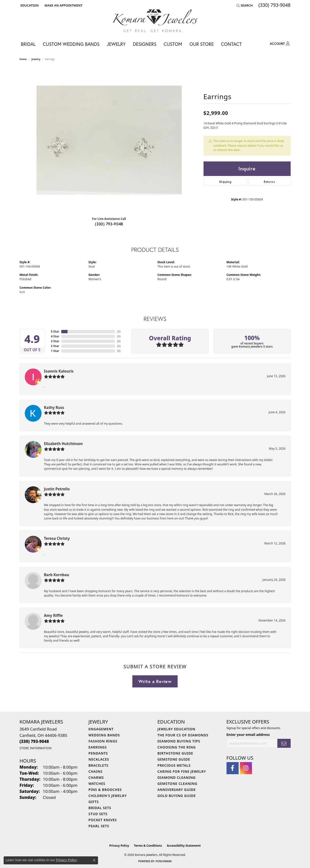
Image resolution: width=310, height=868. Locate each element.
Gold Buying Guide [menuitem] (177, 796)
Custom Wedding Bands (71, 44)
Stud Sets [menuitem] (98, 814)
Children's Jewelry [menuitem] (108, 796)
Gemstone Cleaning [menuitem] (178, 784)
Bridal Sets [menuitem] (100, 808)
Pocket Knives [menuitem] (103, 820)
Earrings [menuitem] (98, 747)
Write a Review (155, 681)
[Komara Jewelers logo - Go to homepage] (155, 21)
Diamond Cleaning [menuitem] (177, 777)
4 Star (55, 336)
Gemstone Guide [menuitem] (174, 759)
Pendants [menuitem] (98, 753)
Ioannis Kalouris (59, 371)
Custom (173, 44)
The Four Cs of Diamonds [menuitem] (183, 735)
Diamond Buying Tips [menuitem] (179, 741)
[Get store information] (36, 748)
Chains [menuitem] (96, 771)
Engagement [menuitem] (101, 729)
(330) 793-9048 (109, 224)
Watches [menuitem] (97, 784)
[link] (63, 5)
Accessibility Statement (184, 846)
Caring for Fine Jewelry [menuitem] (182, 771)
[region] (109, 140)
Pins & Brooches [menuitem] (105, 790)
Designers (145, 44)
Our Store (202, 44)
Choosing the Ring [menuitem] (177, 747)
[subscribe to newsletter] (284, 743)
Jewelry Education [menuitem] (177, 729)
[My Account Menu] (280, 44)
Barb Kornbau (57, 575)
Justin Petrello (57, 489)
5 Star (55, 331)
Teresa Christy (57, 538)
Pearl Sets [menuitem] (99, 826)
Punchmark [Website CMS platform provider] (164, 861)
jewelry (36, 59)
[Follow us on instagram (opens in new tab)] (246, 768)
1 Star (55, 351)
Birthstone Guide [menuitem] (175, 753)
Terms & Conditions (148, 846)
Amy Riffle (53, 615)
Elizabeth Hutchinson (63, 444)
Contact (231, 44)
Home (23, 59)
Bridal (28, 44)
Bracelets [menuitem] (98, 765)
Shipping (225, 182)
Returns (269, 182)
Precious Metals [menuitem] (174, 765)
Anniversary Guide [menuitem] (177, 790)
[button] (29, 5)
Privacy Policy (119, 846)
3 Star (55, 341)
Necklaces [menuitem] (99, 759)
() (119, 331)
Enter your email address (248, 735)
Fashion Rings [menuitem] (103, 741)
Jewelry (116, 44)
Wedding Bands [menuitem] (104, 735)
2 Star (55, 346)
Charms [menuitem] (96, 777)
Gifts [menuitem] (94, 802)
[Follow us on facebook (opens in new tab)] (233, 768)
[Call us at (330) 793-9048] (34, 741)
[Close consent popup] (94, 860)
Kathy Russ (54, 407)
